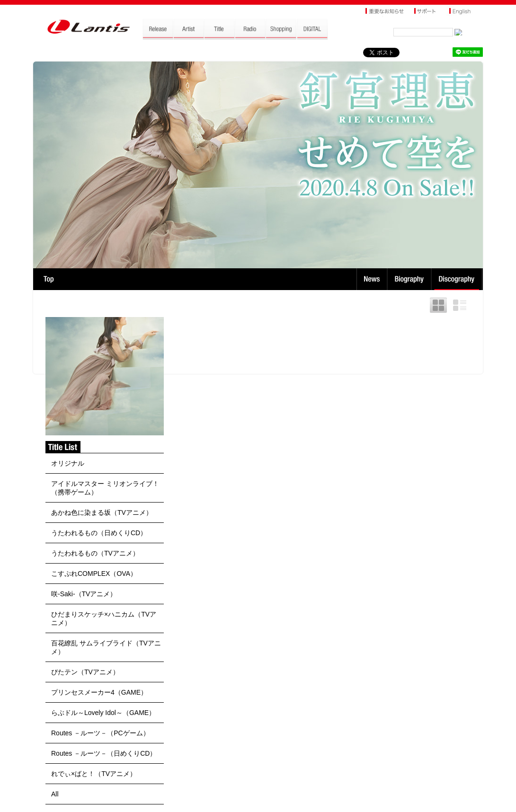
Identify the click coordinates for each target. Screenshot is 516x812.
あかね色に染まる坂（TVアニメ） (102, 512)
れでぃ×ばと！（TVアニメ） (94, 774)
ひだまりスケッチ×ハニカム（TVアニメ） (104, 618)
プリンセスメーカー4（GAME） (99, 692)
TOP (49, 279)
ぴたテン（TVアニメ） (85, 672)
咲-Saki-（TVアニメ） (84, 594)
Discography (458, 279)
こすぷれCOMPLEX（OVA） (94, 574)
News (372, 279)
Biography (410, 279)
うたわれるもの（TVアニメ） (95, 553)
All (55, 794)
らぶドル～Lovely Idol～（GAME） (103, 713)
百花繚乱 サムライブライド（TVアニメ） (106, 647)
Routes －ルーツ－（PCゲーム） (100, 733)
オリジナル (68, 463)
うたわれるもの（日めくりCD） (99, 533)
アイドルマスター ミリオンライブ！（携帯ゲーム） (105, 488)
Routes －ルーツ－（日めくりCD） (104, 753)
